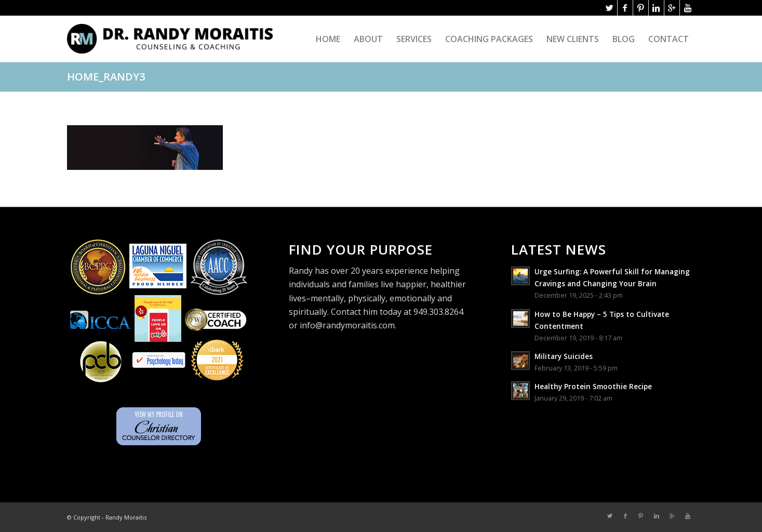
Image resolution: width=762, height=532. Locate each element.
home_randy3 (106, 77)
